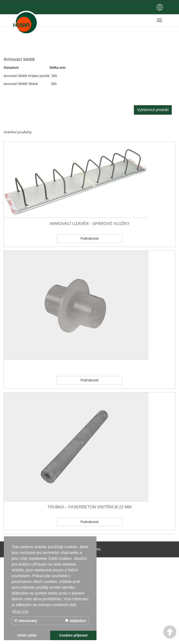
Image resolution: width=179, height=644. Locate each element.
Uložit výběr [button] (27, 635)
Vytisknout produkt (153, 110)
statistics (76, 621)
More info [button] (20, 612)
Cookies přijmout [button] (73, 635)
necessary (26, 621)
